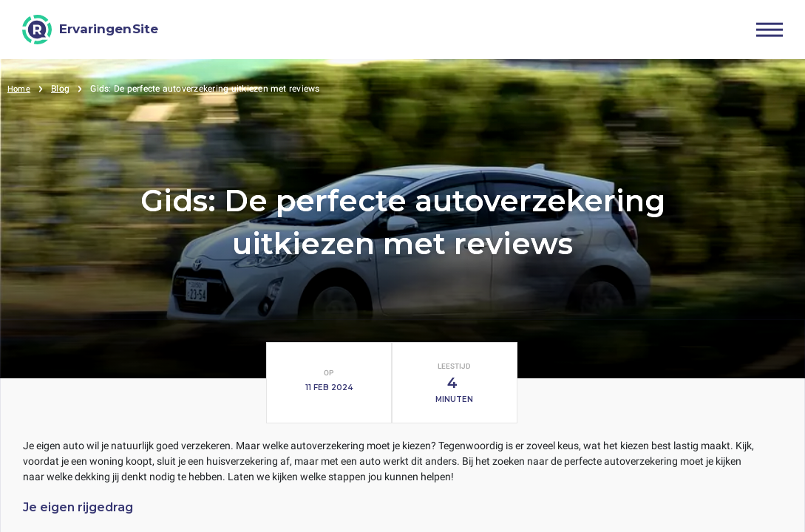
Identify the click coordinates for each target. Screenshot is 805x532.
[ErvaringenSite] (90, 30)
